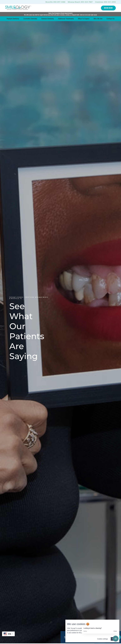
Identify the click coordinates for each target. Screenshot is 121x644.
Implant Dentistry (13, 19)
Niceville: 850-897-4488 (55, 2)
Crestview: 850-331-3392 (105, 2)
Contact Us (110, 19)
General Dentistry (48, 19)
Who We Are (98, 19)
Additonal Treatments (66, 19)
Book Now (108, 8)
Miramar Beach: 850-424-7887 (80, 2)
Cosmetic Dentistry (30, 19)
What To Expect (84, 19)
